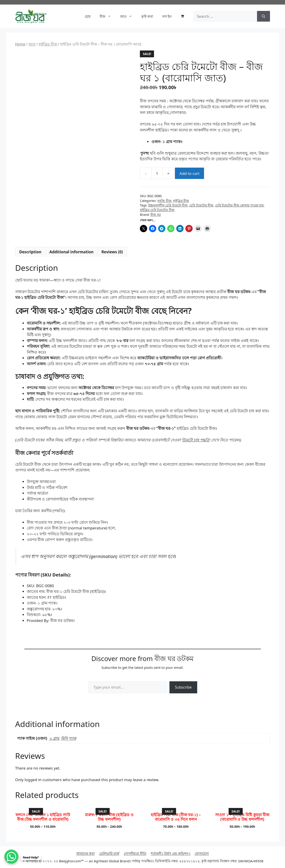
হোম (88, 16)
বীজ (108, 16)
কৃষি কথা (147, 16)
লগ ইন (167, 16)
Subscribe (183, 687)
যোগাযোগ (202, 853)
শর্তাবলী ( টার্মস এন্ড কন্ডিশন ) (171, 853)
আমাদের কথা (85, 853)
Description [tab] (30, 252)
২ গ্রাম (54, 738)
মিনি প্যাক (69, 738)
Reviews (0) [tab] (112, 252)
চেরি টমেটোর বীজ (201, 205)
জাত (128, 16)
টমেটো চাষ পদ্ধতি (196, 440)
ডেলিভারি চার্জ (109, 853)
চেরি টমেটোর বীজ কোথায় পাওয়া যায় (240, 205)
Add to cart (189, 173)
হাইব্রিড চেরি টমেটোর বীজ (157, 210)
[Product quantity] (157, 173)
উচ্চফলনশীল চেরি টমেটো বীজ (168, 205)
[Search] (264, 16)
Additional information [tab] (71, 252)
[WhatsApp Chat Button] (11, 857)
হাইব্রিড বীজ (48, 44)
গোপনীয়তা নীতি (135, 853)
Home (20, 44)
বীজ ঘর (156, 215)
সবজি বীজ (164, 201)
